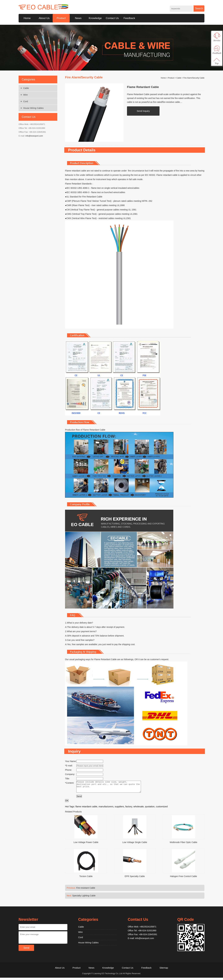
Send (79, 799)
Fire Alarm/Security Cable (194, 78)
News (78, 18)
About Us (44, 18)
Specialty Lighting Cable (84, 898)
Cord (26, 101)
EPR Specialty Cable (135, 879)
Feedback (129, 18)
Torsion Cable (86, 879)
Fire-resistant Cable (86, 890)
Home (27, 18)
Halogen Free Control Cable (184, 879)
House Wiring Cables (33, 108)
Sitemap (164, 970)
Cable (26, 88)
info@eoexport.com (34, 136)
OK (67, 803)
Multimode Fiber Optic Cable (183, 845)
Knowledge (95, 18)
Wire (25, 95)
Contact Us (112, 18)
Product (61, 18)
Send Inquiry (143, 111)
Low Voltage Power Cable (86, 845)
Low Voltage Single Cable (135, 845)
